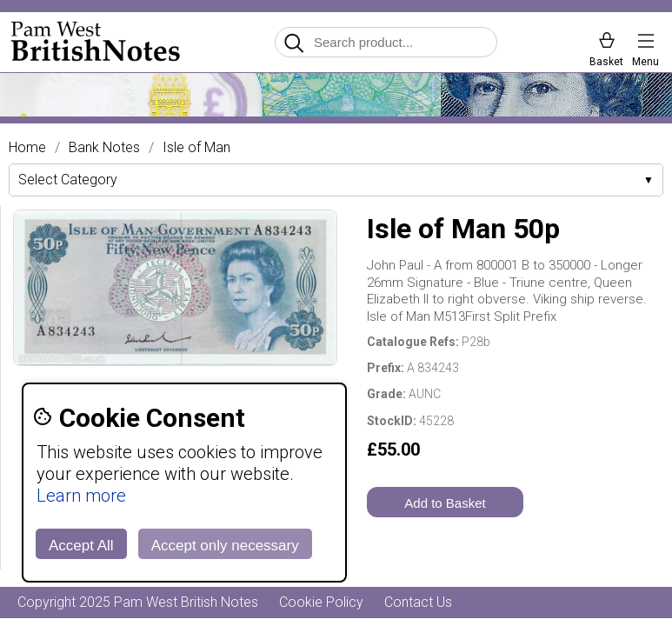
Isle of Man (196, 148)
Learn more (81, 496)
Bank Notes (104, 148)
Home (27, 148)
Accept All (81, 546)
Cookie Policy (321, 602)
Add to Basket (445, 503)
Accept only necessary (225, 546)
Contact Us (418, 602)
